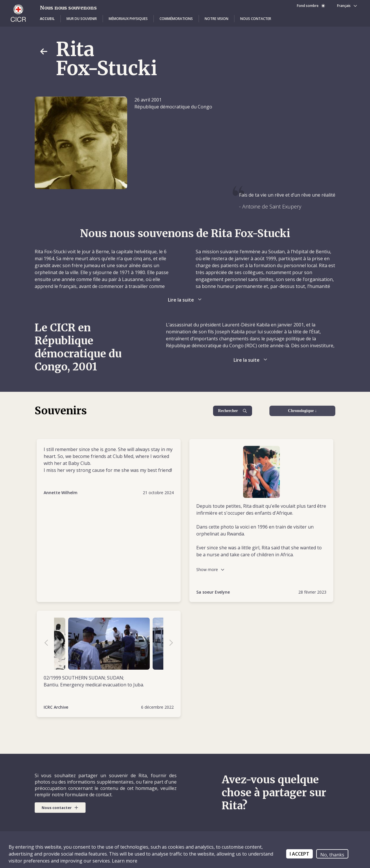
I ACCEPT (299, 854)
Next (168, 644)
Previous (49, 644)
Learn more (124, 861)
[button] (47, 19)
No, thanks (332, 855)
